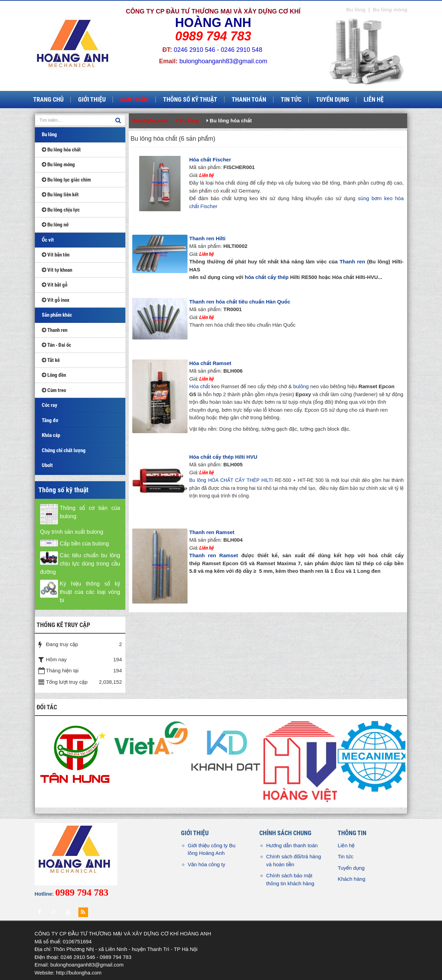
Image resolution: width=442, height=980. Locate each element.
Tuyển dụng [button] (333, 100)
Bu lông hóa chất (61, 150)
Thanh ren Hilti (207, 238)
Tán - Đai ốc (56, 345)
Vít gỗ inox (56, 300)
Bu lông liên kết (60, 195)
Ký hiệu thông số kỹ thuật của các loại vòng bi (90, 592)
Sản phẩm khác (57, 315)
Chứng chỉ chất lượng (64, 450)
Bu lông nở (55, 225)
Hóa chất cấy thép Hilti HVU (223, 457)
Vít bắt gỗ (55, 285)
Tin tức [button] (291, 100)
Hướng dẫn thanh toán (292, 845)
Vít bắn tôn (56, 255)
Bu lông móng (58, 165)
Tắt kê (51, 360)
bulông (301, 386)
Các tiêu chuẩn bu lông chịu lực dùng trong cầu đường (80, 564)
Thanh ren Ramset (212, 532)
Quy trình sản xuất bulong (72, 532)
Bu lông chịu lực (61, 210)
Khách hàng (352, 879)
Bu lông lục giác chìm (66, 180)
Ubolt (47, 465)
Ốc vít (48, 240)
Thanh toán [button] (249, 100)
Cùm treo (54, 390)
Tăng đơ (50, 420)
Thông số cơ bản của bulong (90, 512)
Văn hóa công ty (206, 864)
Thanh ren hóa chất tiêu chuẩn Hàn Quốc (240, 302)
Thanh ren (352, 262)
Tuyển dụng (351, 868)
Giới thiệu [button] (92, 100)
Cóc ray (50, 405)
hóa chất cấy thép (267, 277)
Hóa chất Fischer (210, 160)
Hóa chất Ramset (210, 363)
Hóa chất (200, 386)
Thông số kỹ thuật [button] (190, 100)
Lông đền (54, 375)
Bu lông (49, 134)
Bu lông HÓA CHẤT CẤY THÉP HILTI (231, 480)
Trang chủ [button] (48, 100)
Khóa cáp (51, 435)
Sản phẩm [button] (134, 100)
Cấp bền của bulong (84, 544)
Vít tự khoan (57, 270)
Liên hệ (346, 845)
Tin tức (345, 856)
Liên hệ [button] (374, 100)
